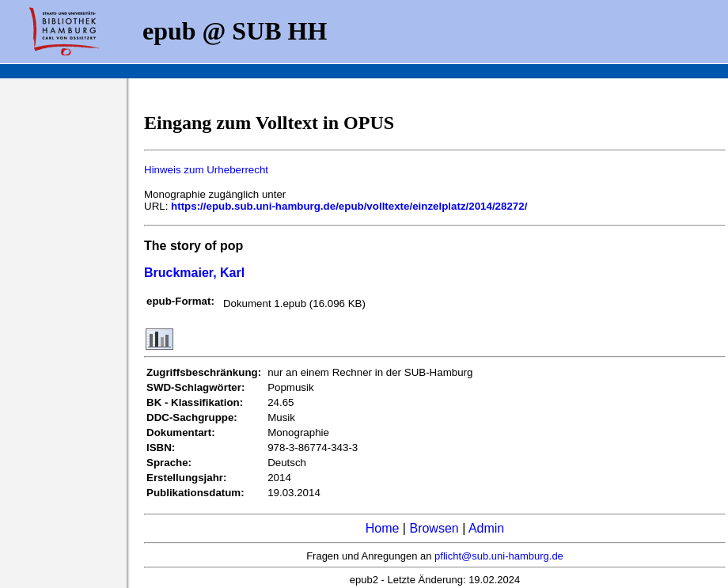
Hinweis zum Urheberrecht (206, 170)
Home (383, 528)
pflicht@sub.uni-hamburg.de (499, 556)
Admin (486, 528)
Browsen (434, 528)
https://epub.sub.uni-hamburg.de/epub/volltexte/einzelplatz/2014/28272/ (349, 206)
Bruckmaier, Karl (194, 273)
